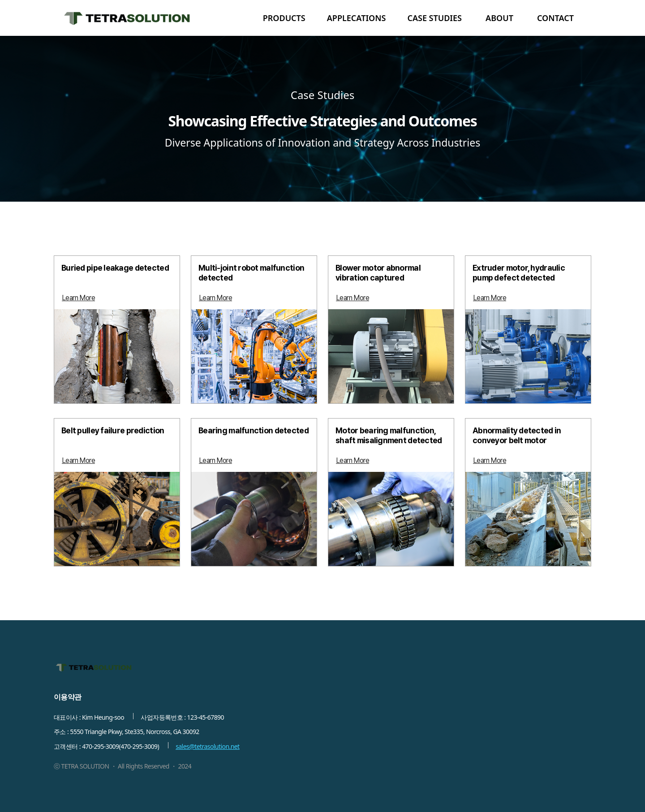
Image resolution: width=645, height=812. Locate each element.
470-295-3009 (100, 746)
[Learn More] (78, 298)
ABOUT (499, 18)
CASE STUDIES (434, 18)
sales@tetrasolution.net (207, 746)
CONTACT (555, 18)
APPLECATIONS (357, 18)
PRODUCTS (284, 18)
